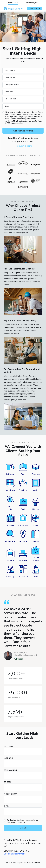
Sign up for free (35, 8)
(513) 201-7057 (22, 851)
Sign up (23, 828)
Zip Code (8, 782)
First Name (9, 746)
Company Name (10, 770)
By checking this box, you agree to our (23, 821)
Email (6, 806)
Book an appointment (15, 854)
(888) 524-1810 (25, 141)
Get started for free (23, 131)
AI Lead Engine (32, 3)
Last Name (9, 758)
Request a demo (24, 146)
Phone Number (10, 794)
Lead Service (13, 3)
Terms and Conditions (16, 822)
